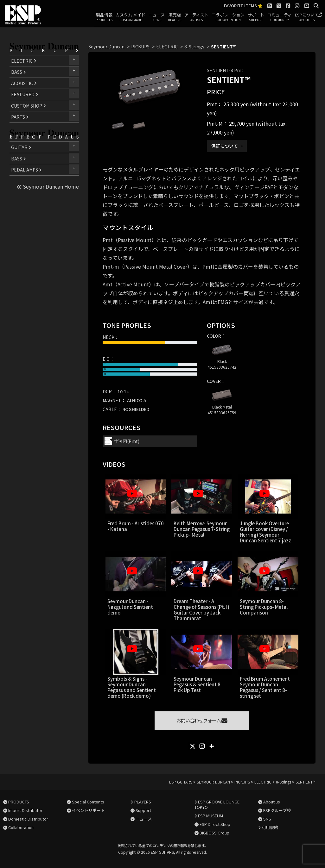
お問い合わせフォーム (202, 720)
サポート (256, 17)
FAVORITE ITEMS (243, 6)
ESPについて (307, 17)
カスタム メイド (131, 17)
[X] (193, 746)
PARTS (20, 117)
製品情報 (104, 17)
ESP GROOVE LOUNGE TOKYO (217, 804)
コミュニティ (280, 17)
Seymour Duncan (106, 47)
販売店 (175, 17)
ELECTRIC (24, 61)
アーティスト (196, 17)
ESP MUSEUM (210, 816)
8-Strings (194, 47)
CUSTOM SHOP (29, 106)
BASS (19, 72)
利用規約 (270, 827)
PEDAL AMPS (26, 170)
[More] (212, 746)
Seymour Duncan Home (48, 186)
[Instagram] (202, 746)
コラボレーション (228, 17)
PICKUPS (140, 47)
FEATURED (25, 94)
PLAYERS (143, 802)
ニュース (157, 17)
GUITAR (21, 147)
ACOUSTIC (24, 83)
